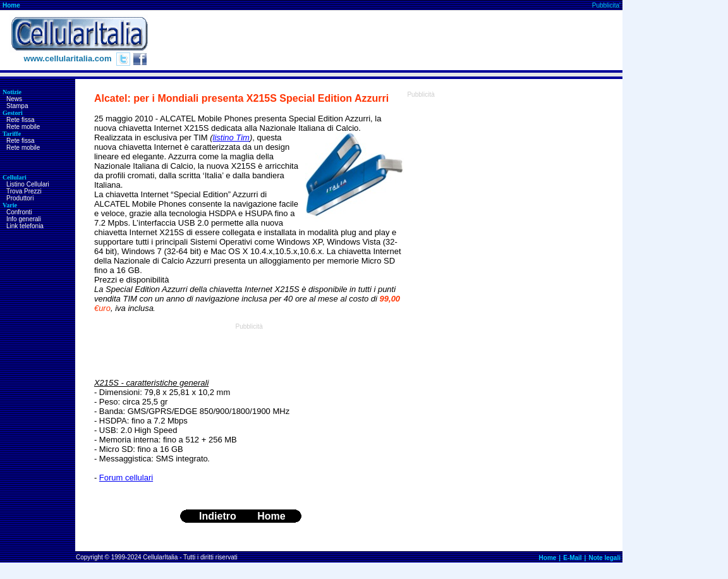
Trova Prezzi (24, 191)
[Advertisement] (392, 40)
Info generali (24, 219)
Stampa (17, 106)
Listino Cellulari (28, 184)
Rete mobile (23, 127)
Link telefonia (25, 226)
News (14, 99)
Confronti (19, 212)
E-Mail (572, 558)
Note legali (604, 558)
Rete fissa (20, 120)
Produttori (20, 198)
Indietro (218, 516)
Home (11, 5)
